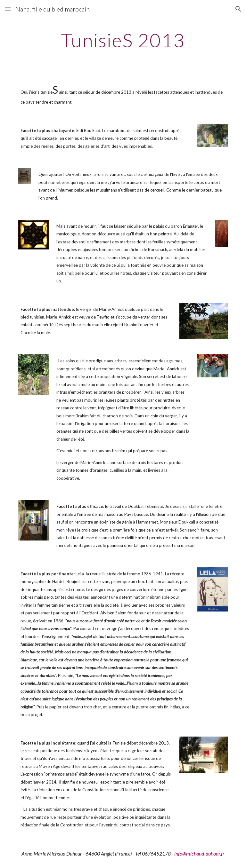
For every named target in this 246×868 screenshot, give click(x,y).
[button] (8, 9)
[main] (123, 40)
